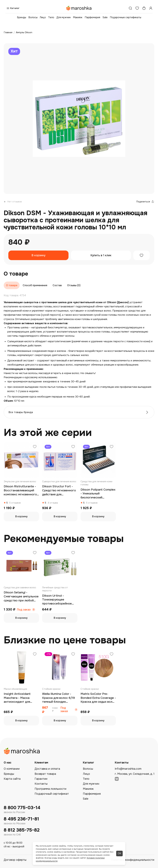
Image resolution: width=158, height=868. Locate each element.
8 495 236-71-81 (21, 819)
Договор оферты (15, 860)
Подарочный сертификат (52, 794)
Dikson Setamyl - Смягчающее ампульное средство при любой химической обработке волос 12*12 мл (21, 597)
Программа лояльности (50, 789)
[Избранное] (137, 8)
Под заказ (24, 610)
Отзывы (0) (74, 285)
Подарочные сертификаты (126, 17)
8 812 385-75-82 (22, 830)
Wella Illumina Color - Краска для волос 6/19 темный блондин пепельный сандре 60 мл (58, 698)
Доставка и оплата (47, 769)
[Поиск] (130, 8)
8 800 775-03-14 (22, 808)
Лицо (43, 17)
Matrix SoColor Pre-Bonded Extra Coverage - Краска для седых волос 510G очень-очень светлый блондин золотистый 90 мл (98, 698)
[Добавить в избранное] (141, 255)
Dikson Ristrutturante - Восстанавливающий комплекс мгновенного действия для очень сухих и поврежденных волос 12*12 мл (20, 490)
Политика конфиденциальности (133, 860)
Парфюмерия (92, 17)
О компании (12, 769)
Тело (51, 17)
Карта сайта (12, 779)
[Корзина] (144, 8)
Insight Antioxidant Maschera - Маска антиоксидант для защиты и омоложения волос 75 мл (20, 698)
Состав (57, 285)
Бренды (22, 17)
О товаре (12, 285)
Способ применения (35, 285)
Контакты (41, 784)
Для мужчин (64, 17)
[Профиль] (151, 8)
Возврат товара (45, 774)
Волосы (33, 17)
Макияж (78, 17)
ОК (119, 853)
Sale (105, 17)
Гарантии (41, 779)
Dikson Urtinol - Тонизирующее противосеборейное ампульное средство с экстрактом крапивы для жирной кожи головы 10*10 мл (58, 600)
